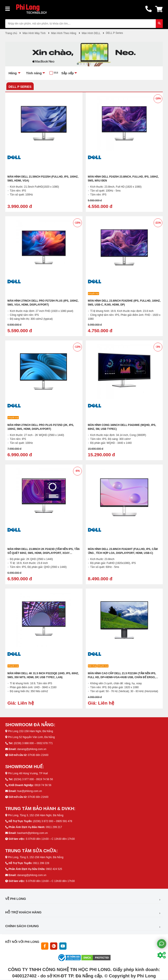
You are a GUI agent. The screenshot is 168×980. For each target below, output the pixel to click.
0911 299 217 (54, 827)
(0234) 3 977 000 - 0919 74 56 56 (33, 779)
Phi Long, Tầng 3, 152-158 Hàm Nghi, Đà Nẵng (36, 815)
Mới (56, 73)
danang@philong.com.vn (32, 749)
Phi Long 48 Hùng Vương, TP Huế (28, 773)
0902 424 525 (54, 869)
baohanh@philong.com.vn (33, 833)
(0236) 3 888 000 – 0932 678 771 (33, 743)
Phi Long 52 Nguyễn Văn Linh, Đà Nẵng (31, 737)
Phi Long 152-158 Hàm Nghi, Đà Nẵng (30, 731)
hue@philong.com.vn (30, 791)
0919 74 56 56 (43, 785)
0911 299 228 (41, 863)
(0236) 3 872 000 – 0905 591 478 (52, 821)
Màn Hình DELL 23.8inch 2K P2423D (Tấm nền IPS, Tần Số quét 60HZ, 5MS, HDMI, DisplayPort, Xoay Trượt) (44, 553)
